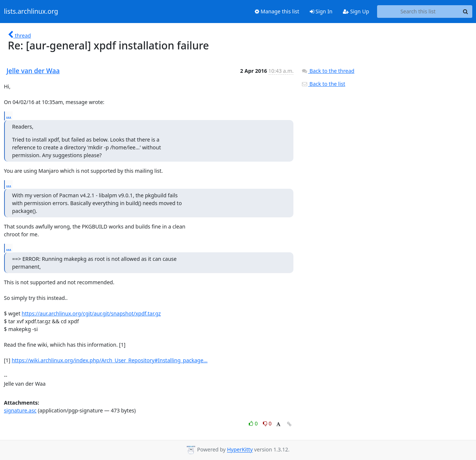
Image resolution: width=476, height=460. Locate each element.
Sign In (321, 11)
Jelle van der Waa (33, 71)
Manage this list (277, 11)
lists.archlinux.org (31, 12)
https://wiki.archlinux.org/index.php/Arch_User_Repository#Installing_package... (110, 360)
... (9, 116)
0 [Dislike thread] (267, 423)
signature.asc (20, 410)
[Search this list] (418, 12)
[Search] (466, 12)
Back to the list (323, 84)
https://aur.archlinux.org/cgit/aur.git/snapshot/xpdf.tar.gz (91, 313)
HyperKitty (240, 450)
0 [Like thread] (254, 423)
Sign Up (356, 11)
